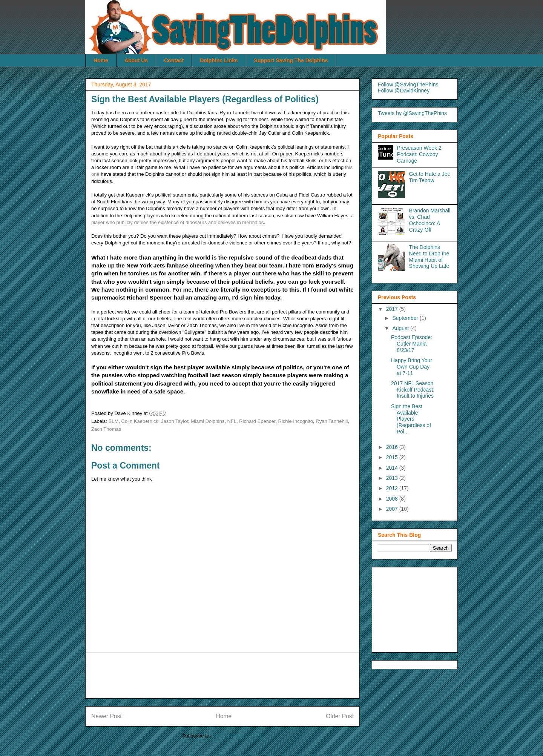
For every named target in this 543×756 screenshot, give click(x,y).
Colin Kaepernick (140, 421)
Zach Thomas (106, 429)
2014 (393, 468)
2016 (393, 447)
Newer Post (107, 716)
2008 (393, 499)
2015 (393, 457)
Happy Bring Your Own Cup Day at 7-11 (412, 367)
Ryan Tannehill (332, 421)
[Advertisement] (229, 676)
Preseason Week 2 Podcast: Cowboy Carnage (419, 154)
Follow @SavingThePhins (408, 85)
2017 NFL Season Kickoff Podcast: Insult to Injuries (413, 390)
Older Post (340, 716)
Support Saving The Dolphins (291, 60)
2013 (393, 478)
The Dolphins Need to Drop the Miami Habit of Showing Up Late (429, 257)
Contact (174, 60)
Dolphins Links (219, 60)
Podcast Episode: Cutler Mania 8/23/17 (412, 344)
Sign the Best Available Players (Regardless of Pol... (411, 419)
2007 (393, 509)
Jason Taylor (175, 421)
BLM (114, 421)
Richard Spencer (257, 421)
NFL (232, 421)
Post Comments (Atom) (237, 736)
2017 (393, 309)
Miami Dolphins (208, 421)
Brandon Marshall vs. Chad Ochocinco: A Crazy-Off (430, 220)
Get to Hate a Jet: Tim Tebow (430, 177)
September (406, 318)
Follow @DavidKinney (404, 91)
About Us (136, 60)
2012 (393, 488)
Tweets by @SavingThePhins (412, 113)
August (401, 328)
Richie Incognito (296, 421)
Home (101, 60)
